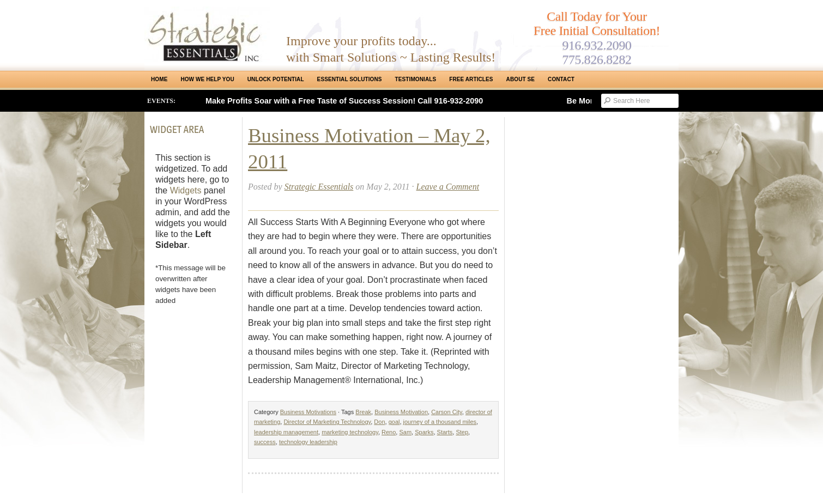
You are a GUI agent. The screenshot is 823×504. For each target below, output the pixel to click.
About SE (521, 79)
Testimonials (416, 79)
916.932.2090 (597, 45)
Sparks (424, 432)
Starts (445, 432)
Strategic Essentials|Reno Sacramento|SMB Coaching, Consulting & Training (207, 34)
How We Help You (207, 79)
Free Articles (471, 79)
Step (462, 432)
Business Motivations (308, 412)
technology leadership (308, 442)
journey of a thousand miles (440, 422)
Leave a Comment (448, 187)
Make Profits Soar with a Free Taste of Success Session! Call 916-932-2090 (344, 101)
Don (379, 422)
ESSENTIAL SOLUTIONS (350, 79)
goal (394, 422)
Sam (405, 432)
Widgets (186, 190)
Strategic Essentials (319, 187)
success (265, 442)
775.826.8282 (597, 59)
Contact (561, 79)
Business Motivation (401, 412)
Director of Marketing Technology (327, 422)
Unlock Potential (276, 79)
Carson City (447, 412)
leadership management (286, 432)
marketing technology (350, 432)
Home (159, 79)
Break (363, 412)
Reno (389, 432)
